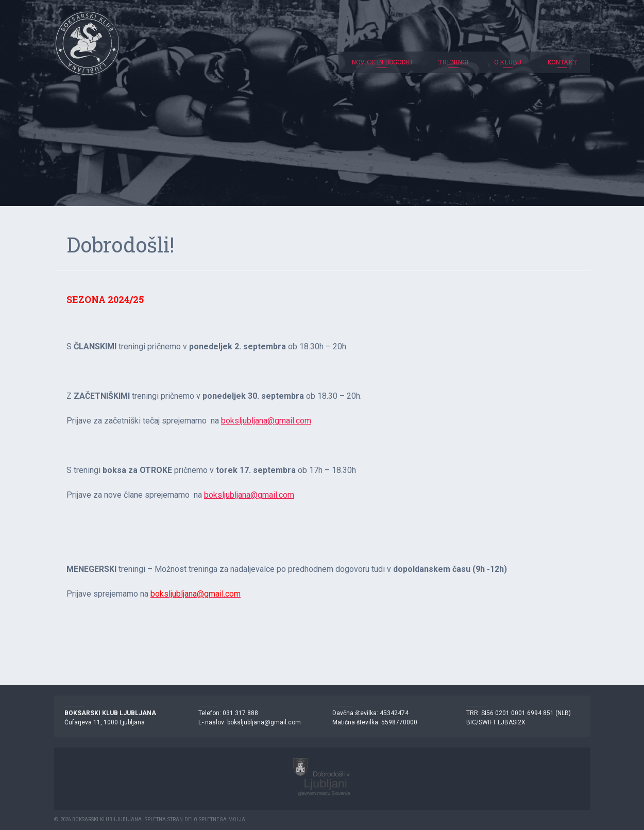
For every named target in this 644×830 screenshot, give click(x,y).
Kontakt (562, 62)
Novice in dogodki (382, 62)
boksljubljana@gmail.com (266, 421)
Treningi (453, 62)
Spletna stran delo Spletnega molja (195, 819)
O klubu (508, 62)
